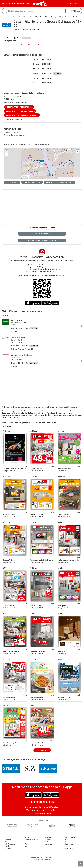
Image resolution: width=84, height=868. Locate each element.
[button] (78, 151)
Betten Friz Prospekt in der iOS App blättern (42, 810)
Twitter (47, 842)
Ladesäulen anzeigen (32, 182)
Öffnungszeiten (10, 842)
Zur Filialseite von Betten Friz (15, 135)
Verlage (27, 842)
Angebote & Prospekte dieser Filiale (19, 107)
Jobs (67, 840)
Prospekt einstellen (31, 840)
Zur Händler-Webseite (42, 234)
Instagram (48, 844)
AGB (66, 846)
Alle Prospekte (42, 750)
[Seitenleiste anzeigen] (80, 864)
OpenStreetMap (69, 178)
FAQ (26, 844)
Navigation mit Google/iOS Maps (59, 182)
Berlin (47, 5)
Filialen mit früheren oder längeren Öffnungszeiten (21, 45)
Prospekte (6, 4)
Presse (67, 842)
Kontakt (27, 846)
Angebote (8, 846)
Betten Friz (17, 30)
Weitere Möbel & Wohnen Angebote (42, 241)
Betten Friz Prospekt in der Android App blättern (42, 807)
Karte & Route (27, 145)
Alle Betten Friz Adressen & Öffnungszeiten (22, 115)
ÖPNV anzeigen (12, 182)
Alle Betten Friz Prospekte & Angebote (20, 111)
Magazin (73, 4)
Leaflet (61, 178)
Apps (80, 4)
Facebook (48, 840)
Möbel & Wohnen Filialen (19, 17)
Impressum (69, 848)
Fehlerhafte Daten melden (13, 120)
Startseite (8, 840)
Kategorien (25, 4)
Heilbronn (5, 17)
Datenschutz (69, 844)
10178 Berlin (74, 11)
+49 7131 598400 (11, 132)
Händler (15, 4)
